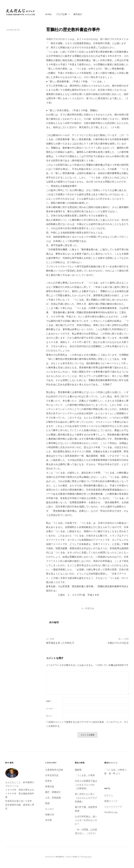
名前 (49, 701)
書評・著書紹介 (53, 792)
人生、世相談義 (53, 798)
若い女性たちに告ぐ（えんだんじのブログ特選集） (86, 798)
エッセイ (50, 809)
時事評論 (90, 608)
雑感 (47, 803)
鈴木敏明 (54, 622)
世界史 (48, 781)
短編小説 (50, 814)
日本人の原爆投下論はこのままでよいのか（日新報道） (86, 785)
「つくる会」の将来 (85, 775)
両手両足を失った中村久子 (60, 643)
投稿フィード (111, 801)
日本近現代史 (52, 775)
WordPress (60, 857)
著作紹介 (78, 14)
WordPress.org (111, 812)
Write (75, 857)
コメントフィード (113, 807)
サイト (49, 716)
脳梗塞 (78, 770)
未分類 (48, 820)
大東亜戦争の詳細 (54, 770)
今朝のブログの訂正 (118, 643)
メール (50, 709)
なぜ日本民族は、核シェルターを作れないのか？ (86, 820)
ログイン (109, 795)
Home (48, 14)
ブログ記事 (61, 14)
